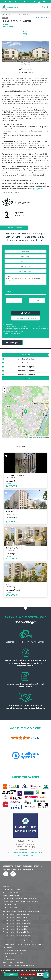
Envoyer (25, 313)
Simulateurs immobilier (13, 908)
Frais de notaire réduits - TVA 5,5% (15, 963)
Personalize (42, 975)
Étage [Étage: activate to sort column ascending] (45, 357)
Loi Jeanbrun (8, 960)
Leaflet (31, 450)
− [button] (4, 404)
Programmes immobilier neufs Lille (15, 930)
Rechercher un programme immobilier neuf (21, 914)
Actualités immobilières (13, 905)
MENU (45, 7)
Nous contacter (10, 920)
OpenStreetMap (38, 450)
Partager (12, 343)
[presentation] (25, 308)
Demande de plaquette (14, 228)
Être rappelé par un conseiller (25, 318)
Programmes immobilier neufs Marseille (17, 939)
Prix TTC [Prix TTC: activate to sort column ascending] (36, 356)
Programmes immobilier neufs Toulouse (17, 948)
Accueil (6, 900)
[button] (5, 51)
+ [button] (4, 401)
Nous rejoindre (9, 917)
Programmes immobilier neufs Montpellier (18, 945)
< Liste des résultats (43, 18)
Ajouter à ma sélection (25, 73)
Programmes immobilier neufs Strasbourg (17, 953)
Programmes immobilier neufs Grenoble (17, 951)
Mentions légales (16, 333)
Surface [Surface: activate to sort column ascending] (26, 357)
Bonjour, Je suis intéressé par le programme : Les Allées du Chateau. (25, 280)
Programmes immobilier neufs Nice (15, 942)
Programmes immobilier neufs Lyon (15, 933)
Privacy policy (25, 978)
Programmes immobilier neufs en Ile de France (22, 924)
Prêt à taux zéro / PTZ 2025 (13, 966)
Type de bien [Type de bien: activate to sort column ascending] (11, 357)
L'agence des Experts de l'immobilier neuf (20, 911)
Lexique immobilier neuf (13, 902)
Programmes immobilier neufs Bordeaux (17, 936)
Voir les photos (25, 69)
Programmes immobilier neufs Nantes (16, 927)
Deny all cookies (28, 975)
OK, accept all (11, 975)
